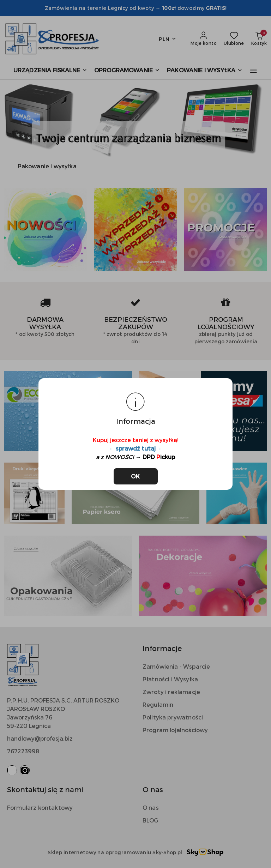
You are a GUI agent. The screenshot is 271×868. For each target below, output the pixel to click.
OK (136, 476)
